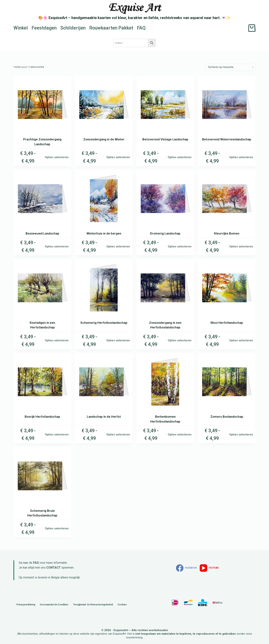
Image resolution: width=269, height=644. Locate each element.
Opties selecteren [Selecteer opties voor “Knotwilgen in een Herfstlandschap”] (57, 340)
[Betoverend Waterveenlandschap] (227, 104)
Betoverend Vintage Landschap (165, 139)
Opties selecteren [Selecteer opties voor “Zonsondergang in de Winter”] (118, 157)
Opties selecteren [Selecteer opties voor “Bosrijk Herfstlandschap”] (57, 434)
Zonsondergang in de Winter (104, 139)
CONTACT (54, 568)
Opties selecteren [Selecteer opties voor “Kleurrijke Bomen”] (241, 246)
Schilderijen (73, 28)
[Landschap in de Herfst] (104, 382)
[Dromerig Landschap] (165, 199)
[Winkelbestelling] (230, 67)
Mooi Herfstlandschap (227, 323)
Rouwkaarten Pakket (111, 28)
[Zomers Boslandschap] (227, 382)
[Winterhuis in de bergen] (104, 199)
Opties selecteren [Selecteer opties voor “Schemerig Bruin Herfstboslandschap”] (57, 528)
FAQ (141, 28)
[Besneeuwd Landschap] (42, 199)
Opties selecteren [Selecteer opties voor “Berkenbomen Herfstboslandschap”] (180, 434)
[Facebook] (186, 568)
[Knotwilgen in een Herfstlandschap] (42, 288)
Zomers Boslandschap (227, 417)
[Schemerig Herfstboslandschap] (104, 288)
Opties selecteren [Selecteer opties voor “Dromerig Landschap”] (180, 246)
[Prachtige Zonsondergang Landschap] (42, 104)
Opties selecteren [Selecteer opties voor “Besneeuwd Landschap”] (57, 246)
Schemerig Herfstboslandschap (104, 323)
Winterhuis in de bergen (104, 233)
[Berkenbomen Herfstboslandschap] (165, 382)
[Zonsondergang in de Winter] (104, 104)
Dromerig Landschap (165, 233)
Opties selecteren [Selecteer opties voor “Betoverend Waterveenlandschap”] (241, 157)
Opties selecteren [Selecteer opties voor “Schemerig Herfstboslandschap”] (118, 340)
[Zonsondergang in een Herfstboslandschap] (165, 288)
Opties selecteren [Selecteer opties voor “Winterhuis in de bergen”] (118, 246)
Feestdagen (44, 28)
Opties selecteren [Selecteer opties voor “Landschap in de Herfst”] (118, 434)
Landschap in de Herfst (104, 417)
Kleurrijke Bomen (227, 233)
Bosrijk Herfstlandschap (42, 417)
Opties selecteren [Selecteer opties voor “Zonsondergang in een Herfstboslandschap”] (180, 340)
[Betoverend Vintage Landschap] (165, 104)
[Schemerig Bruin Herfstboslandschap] (42, 476)
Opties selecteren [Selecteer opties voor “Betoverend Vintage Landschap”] (180, 157)
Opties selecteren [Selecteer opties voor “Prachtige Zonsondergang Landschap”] (57, 157)
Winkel (21, 28)
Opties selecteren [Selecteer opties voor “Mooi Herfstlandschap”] (241, 340)
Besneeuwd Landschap (42, 233)
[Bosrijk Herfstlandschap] (42, 382)
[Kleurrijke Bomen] (227, 199)
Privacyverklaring (26, 605)
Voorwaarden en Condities (54, 605)
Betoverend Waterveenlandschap (227, 139)
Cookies (122, 605)
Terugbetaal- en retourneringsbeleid (93, 605)
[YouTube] (209, 568)
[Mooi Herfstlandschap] (227, 288)
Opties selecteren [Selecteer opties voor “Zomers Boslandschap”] (241, 434)
